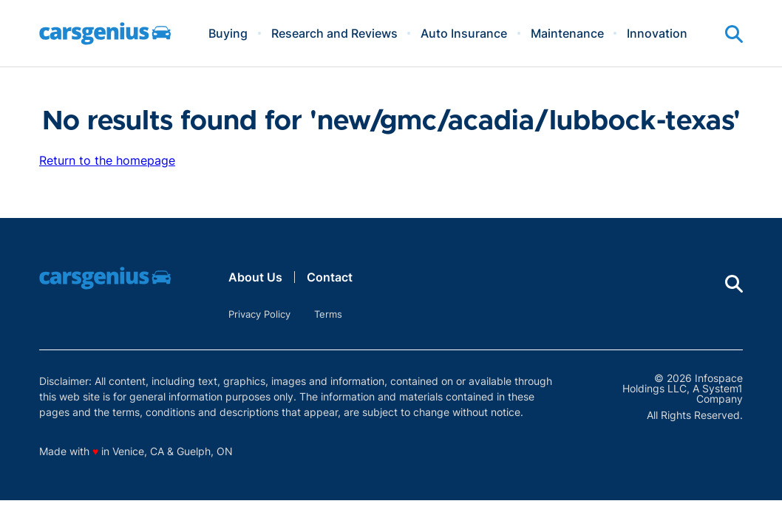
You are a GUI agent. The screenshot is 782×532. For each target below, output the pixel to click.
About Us (255, 277)
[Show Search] (734, 34)
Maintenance (567, 33)
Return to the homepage (107, 160)
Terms (328, 314)
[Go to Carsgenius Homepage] (105, 34)
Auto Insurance (464, 33)
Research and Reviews (334, 33)
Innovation (657, 33)
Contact (330, 277)
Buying (228, 33)
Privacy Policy (259, 314)
